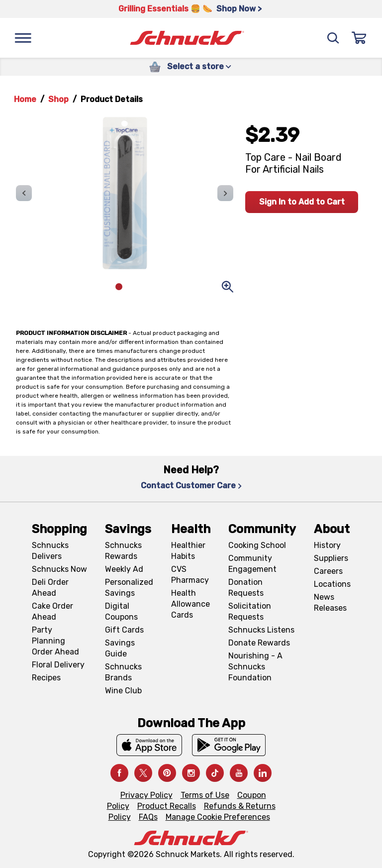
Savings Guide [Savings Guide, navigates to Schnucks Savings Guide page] (120, 648)
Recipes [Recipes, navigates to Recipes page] (46, 678)
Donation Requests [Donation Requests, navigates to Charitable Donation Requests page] (246, 588)
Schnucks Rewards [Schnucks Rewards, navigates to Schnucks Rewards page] (123, 551)
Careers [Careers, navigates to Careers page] (328, 571)
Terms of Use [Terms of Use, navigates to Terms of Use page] (205, 795)
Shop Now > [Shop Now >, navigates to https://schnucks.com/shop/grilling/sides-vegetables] (239, 9)
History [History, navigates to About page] (327, 545)
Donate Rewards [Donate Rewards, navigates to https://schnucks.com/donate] (259, 643)
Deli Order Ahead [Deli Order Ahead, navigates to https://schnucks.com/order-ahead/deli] (50, 588)
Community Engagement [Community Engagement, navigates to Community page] (252, 564)
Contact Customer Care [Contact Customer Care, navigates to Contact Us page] (191, 486)
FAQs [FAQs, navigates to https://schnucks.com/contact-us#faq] (148, 817)
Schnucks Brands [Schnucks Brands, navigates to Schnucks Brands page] (123, 672)
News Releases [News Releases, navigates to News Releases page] (330, 602)
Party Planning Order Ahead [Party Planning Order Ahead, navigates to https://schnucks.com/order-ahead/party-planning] (55, 641)
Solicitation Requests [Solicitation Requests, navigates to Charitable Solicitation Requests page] (250, 611)
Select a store (199, 66)
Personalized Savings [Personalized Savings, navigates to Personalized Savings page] (129, 588)
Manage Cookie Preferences (218, 817)
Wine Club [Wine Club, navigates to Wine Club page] (123, 691)
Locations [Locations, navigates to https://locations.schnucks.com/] (332, 584)
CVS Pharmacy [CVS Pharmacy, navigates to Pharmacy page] (190, 575)
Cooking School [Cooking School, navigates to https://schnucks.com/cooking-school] (257, 545)
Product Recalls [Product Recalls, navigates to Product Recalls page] (167, 806)
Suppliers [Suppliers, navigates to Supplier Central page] (331, 558)
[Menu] (23, 38)
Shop (58, 99)
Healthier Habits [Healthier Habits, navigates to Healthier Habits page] (188, 551)
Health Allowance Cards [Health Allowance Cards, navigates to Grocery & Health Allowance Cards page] (191, 604)
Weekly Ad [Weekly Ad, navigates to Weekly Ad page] (124, 569)
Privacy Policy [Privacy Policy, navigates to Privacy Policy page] (146, 795)
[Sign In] (359, 38)
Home (25, 99)
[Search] (333, 38)
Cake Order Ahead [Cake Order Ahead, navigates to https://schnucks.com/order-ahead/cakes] (52, 611)
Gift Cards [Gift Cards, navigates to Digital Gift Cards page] (124, 630)
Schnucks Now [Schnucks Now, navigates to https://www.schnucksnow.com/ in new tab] (59, 569)
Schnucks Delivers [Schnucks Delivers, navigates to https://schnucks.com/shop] (50, 551)
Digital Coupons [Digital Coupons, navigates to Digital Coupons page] (121, 611)
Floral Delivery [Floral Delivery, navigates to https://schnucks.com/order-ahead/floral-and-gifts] (58, 665)
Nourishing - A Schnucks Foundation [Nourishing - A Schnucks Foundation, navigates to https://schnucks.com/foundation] (255, 667)
